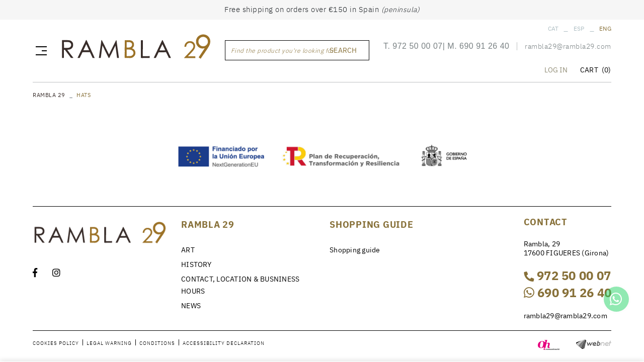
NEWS (191, 306)
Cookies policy (56, 343)
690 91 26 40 (484, 47)
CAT (553, 28)
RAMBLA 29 (49, 95)
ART (188, 250)
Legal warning (109, 343)
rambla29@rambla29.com (568, 47)
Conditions (157, 343)
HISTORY (196, 264)
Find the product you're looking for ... (286, 51)
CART (595, 71)
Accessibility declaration (224, 343)
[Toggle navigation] (39, 51)
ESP (579, 28)
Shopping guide (355, 250)
